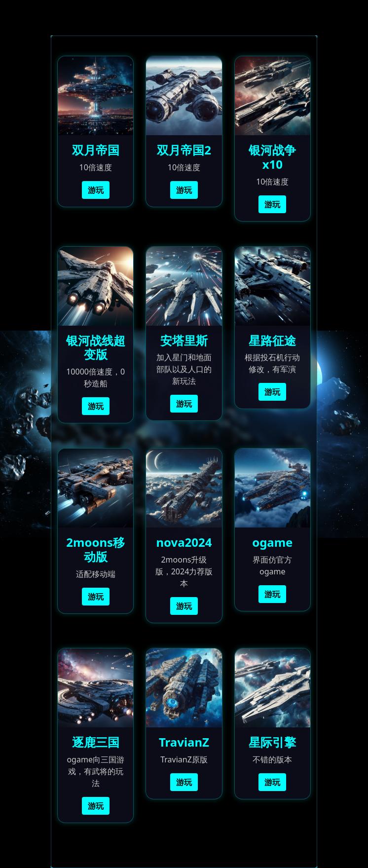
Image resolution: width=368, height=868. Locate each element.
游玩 (96, 190)
